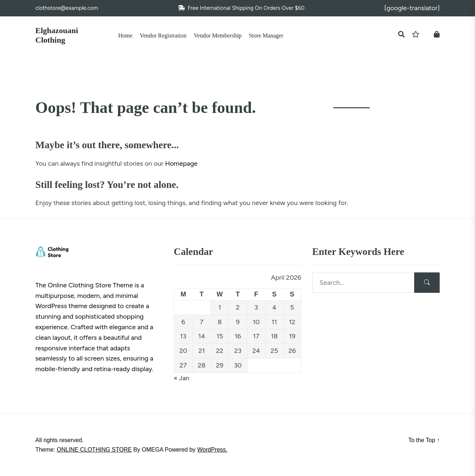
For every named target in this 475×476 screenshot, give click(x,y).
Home (125, 36)
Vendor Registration (163, 36)
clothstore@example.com (67, 8)
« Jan (182, 378)
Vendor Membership (218, 36)
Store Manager (266, 36)
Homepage (181, 164)
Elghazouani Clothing (57, 35)
